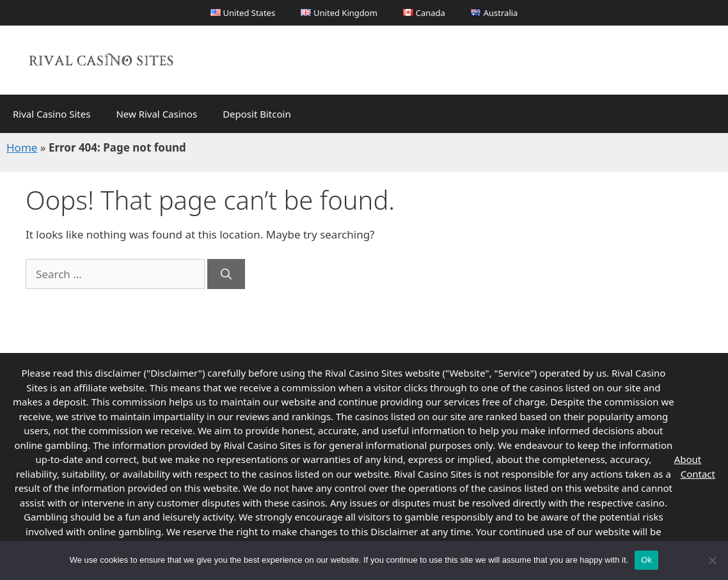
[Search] (226, 274)
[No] (712, 560)
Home (22, 147)
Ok (646, 560)
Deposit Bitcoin (257, 114)
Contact (698, 474)
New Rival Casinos (156, 114)
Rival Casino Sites (51, 114)
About (688, 459)
